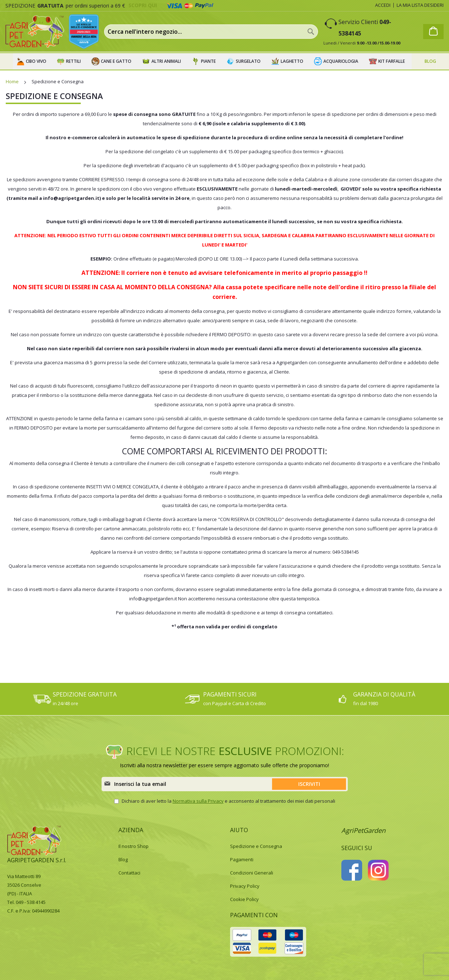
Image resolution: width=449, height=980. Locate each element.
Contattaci (129, 873)
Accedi (383, 5)
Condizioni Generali (252, 873)
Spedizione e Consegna (256, 846)
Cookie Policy (244, 899)
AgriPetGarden (363, 830)
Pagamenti (242, 859)
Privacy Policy (245, 886)
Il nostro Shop (134, 846)
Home (13, 81)
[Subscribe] (309, 784)
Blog (123, 859)
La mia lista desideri (420, 5)
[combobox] (211, 32)
